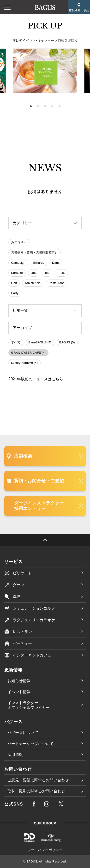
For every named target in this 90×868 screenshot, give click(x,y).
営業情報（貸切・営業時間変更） (34, 253)
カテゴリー (19, 242)
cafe (34, 273)
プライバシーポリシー (45, 850)
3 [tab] (45, 106)
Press (61, 273)
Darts (56, 263)
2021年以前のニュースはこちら (36, 379)
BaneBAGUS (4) (40, 342)
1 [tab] (31, 106)
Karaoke (17, 273)
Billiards (39, 263)
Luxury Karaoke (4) (24, 363)
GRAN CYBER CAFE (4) (28, 353)
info (47, 273)
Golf (14, 283)
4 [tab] (52, 106)
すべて (16, 342)
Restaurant (56, 283)
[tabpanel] (45, 71)
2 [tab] (38, 106)
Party (15, 293)
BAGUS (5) (67, 342)
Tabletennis (33, 283)
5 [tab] (60, 106)
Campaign (18, 263)
